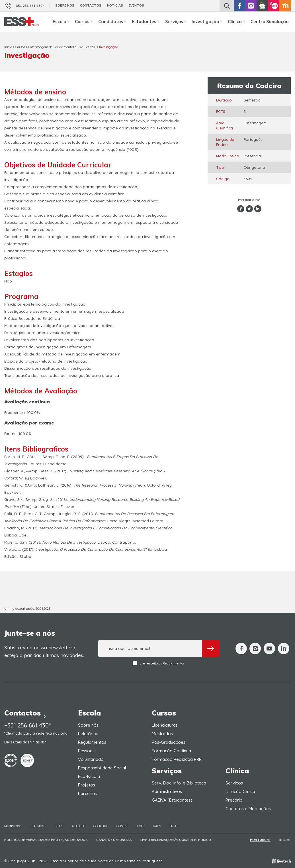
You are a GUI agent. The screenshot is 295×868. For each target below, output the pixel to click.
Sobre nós (65, 5)
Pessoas (86, 751)
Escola (63, 22)
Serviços (177, 22)
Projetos (87, 785)
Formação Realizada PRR (177, 759)
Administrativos (167, 791)
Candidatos (114, 22)
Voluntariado (91, 759)
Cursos (85, 22)
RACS (157, 826)
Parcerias (87, 793)
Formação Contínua (171, 751)
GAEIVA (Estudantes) (172, 800)
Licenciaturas (165, 725)
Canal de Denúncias (114, 840)
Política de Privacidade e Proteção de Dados (46, 840)
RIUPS (59, 826)
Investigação (209, 22)
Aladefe (78, 826)
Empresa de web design (281, 861)
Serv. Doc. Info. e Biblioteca (179, 783)
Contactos (91, 5)
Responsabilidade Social (102, 768)
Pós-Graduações (169, 742)
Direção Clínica (240, 791)
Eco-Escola (89, 776)
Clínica (238, 22)
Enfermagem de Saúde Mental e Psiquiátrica (62, 47)
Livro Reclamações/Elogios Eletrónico (176, 840)
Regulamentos (174, 663)
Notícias (115, 5)
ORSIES (122, 826)
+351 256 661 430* (24, 6)
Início (8, 47)
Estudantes (147, 22)
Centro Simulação (270, 22)
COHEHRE (101, 826)
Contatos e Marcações (248, 809)
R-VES (140, 826)
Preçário (234, 800)
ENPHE (174, 826)
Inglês (285, 840)
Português (261, 840)
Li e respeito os (159, 663)
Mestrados (162, 734)
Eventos (136, 5)
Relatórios (88, 734)
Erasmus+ (38, 826)
